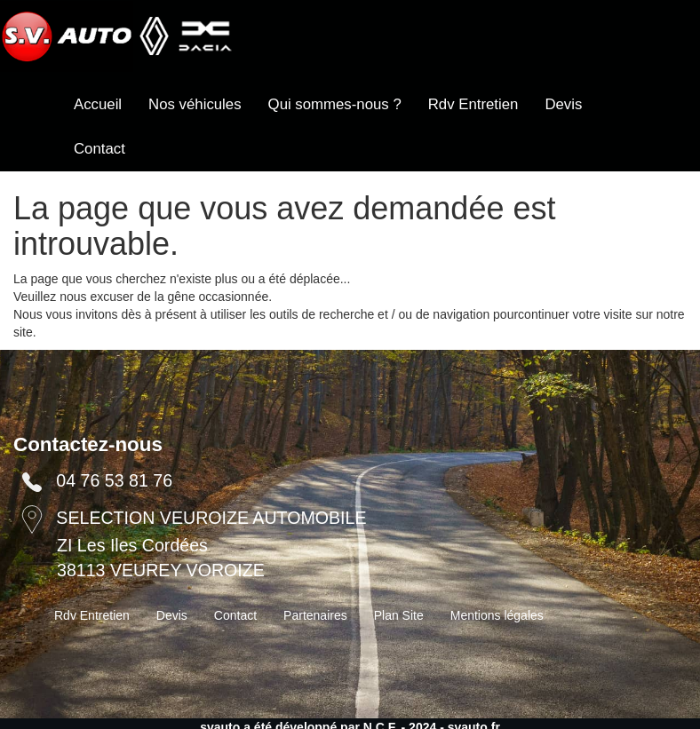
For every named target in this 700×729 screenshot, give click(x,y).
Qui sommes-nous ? (335, 104)
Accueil (98, 104)
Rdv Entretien (473, 104)
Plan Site (399, 615)
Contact (99, 149)
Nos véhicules (195, 104)
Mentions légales (497, 615)
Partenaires (315, 615)
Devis (563, 104)
